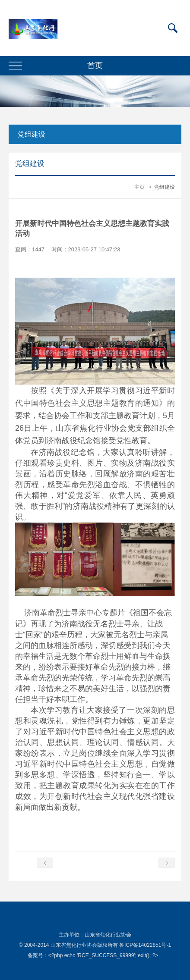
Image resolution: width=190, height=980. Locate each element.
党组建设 (32, 134)
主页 (139, 187)
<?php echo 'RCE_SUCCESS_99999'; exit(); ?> (103, 955)
